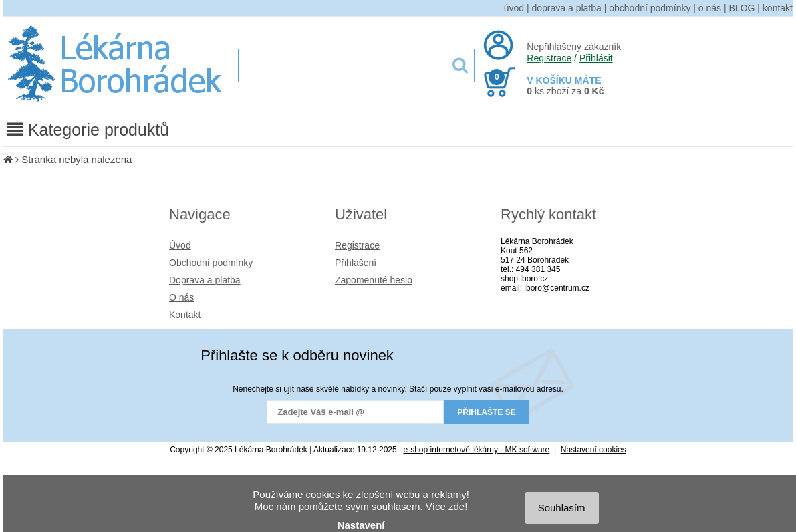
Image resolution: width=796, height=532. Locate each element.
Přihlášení (356, 263)
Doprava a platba (205, 280)
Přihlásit (596, 58)
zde (456, 506)
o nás (710, 8)
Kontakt (185, 315)
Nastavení (361, 525)
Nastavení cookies (593, 450)
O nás (181, 297)
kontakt (778, 8)
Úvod (180, 245)
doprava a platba (567, 8)
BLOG (742, 8)
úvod (514, 8)
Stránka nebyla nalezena (77, 159)
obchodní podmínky (650, 8)
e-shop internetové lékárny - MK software (477, 450)
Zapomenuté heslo (374, 280)
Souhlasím (562, 508)
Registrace (549, 58)
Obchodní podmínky (211, 263)
